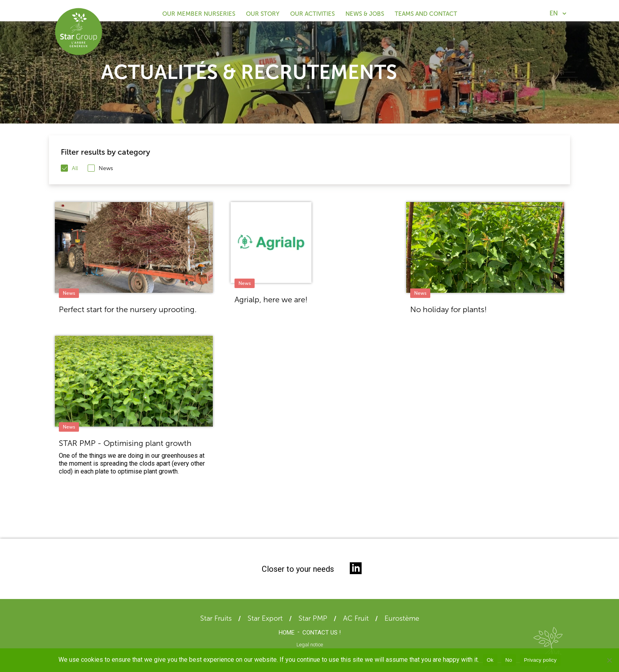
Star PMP (313, 618)
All (75, 168)
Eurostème (402, 618)
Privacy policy (540, 660)
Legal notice (310, 645)
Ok (490, 660)
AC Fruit (356, 618)
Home (287, 633)
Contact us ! (322, 633)
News (106, 168)
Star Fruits (216, 618)
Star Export (265, 618)
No (509, 660)
